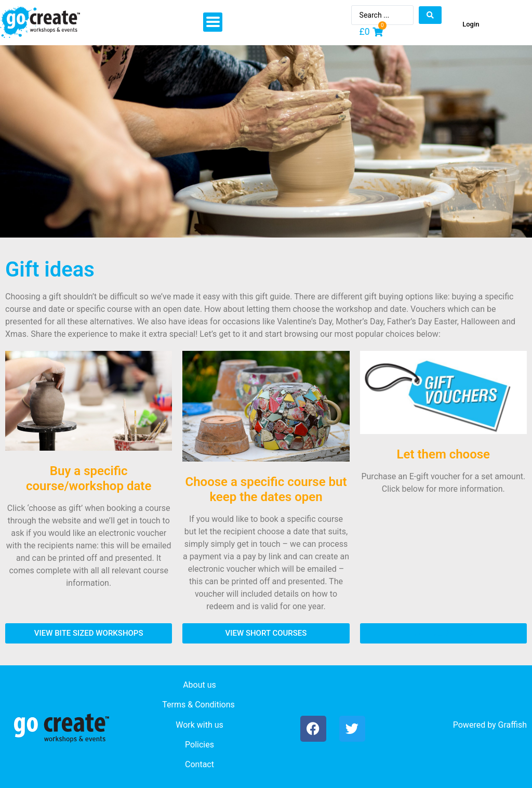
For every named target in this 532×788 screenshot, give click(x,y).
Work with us (199, 725)
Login (471, 24)
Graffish (513, 725)
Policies (199, 745)
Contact (199, 764)
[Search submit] (430, 15)
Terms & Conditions (198, 705)
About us (199, 685)
